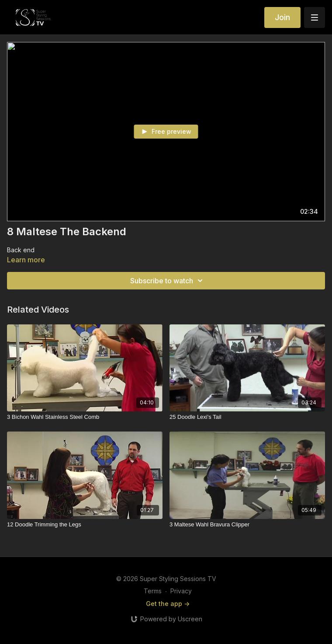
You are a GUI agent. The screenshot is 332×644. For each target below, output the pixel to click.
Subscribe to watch (168, 281)
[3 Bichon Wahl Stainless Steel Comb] (85, 417)
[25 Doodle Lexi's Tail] (247, 417)
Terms (153, 591)
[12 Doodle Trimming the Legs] (85, 525)
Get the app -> (168, 604)
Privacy (181, 591)
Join (282, 17)
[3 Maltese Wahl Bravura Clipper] (247, 525)
